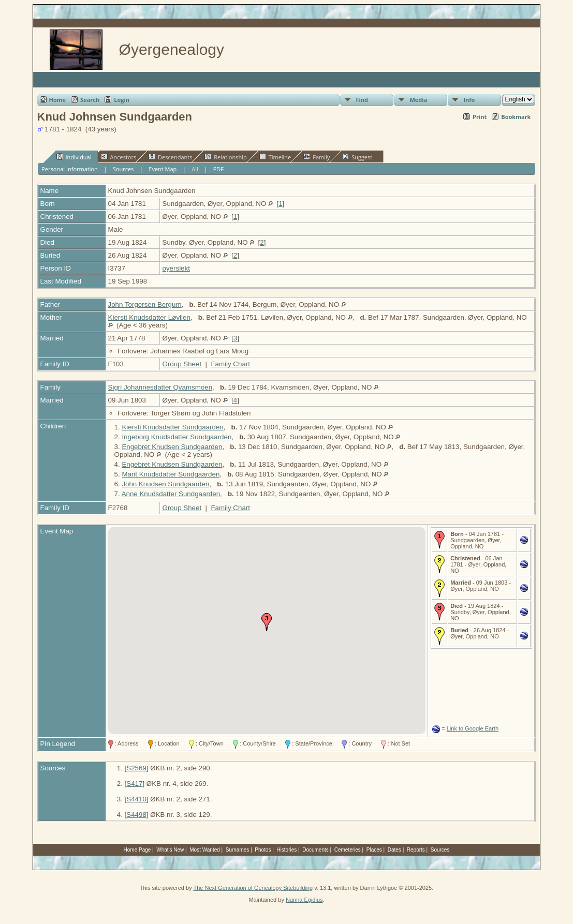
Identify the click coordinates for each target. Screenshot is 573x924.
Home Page (137, 850)
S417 (134, 784)
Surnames (238, 850)
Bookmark (516, 117)
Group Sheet (182, 364)
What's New (170, 850)
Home (58, 100)
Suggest (357, 157)
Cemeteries (348, 850)
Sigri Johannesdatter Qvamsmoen (160, 387)
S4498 (136, 815)
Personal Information (70, 169)
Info (469, 100)
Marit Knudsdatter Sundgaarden (171, 474)
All (195, 169)
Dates (394, 850)
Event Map (163, 169)
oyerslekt (176, 268)
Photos (263, 850)
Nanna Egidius (304, 900)
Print (480, 117)
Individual (74, 157)
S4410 (136, 799)
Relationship (225, 157)
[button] (267, 622)
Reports (416, 850)
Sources (123, 169)
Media (418, 100)
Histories (286, 850)
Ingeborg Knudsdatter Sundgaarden (177, 437)
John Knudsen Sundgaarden (165, 484)
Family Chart (230, 364)
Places (374, 850)
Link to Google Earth (473, 728)
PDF (218, 169)
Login (122, 100)
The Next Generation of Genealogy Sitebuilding (253, 888)
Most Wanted (205, 850)
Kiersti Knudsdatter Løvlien (149, 317)
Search (90, 100)
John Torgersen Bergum (145, 304)
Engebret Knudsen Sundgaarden (172, 447)
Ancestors (119, 157)
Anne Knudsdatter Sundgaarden (171, 494)
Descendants (170, 157)
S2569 (136, 768)
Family (317, 157)
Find (362, 100)
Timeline (275, 157)
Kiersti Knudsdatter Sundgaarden (172, 427)
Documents (315, 850)
